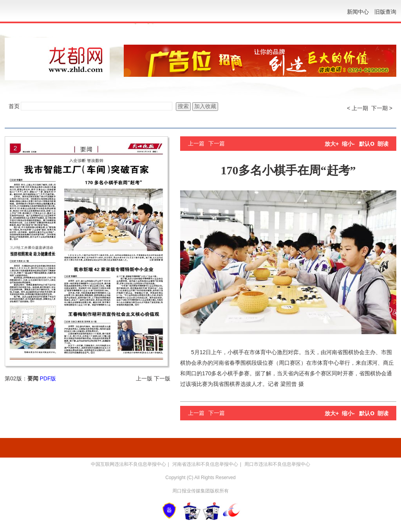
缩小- (348, 144)
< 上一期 (358, 108)
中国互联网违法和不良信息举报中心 (128, 464)
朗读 (383, 144)
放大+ (332, 144)
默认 (367, 144)
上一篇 (196, 143)
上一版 (144, 378)
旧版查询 (385, 12)
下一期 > (382, 108)
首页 (14, 106)
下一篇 (217, 143)
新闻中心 (358, 12)
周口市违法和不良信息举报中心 (277, 464)
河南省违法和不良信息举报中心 (205, 464)
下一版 (162, 378)
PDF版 (48, 378)
